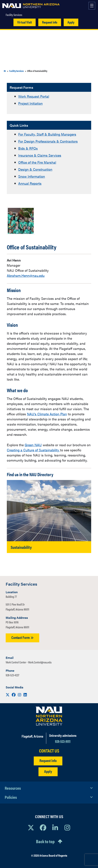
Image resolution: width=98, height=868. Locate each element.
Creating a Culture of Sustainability (33, 450)
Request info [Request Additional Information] (48, 760)
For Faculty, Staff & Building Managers (47, 134)
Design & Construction (35, 169)
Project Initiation (30, 103)
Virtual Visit (25, 22)
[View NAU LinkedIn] (55, 827)
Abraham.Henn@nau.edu (26, 275)
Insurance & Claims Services (40, 155)
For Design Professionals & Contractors (48, 141)
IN (5, 71)
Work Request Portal (34, 96)
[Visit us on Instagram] (20, 695)
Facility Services (14, 15)
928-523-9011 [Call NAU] (63, 741)
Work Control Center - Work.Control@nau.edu (29, 662)
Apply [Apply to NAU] (48, 771)
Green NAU (33, 445)
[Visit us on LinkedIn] (25, 695)
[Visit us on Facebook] (14, 695)
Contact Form (22, 637)
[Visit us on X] (8, 695)
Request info (50, 22)
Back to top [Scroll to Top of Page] (45, 841)
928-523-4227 (12, 675)
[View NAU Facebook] (43, 827)
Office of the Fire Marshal (37, 162)
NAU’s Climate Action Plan (47, 414)
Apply (71, 22)
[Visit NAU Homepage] (49, 716)
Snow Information (32, 176)
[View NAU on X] (31, 827)
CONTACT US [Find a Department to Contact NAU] (49, 751)
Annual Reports (30, 183)
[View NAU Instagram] (67, 827)
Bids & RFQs (28, 148)
